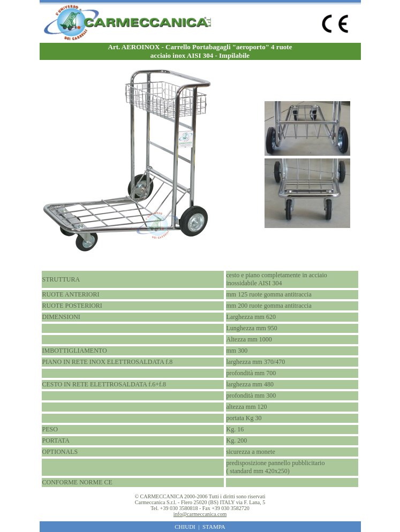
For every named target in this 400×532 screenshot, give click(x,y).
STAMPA (214, 527)
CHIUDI (185, 527)
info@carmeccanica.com (200, 514)
